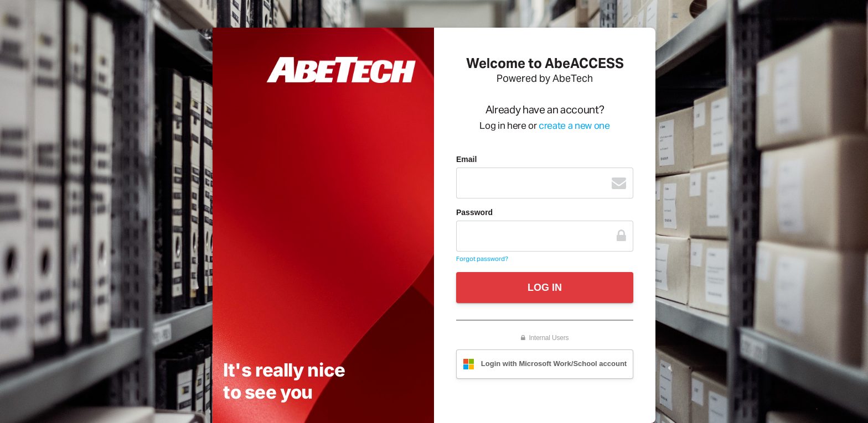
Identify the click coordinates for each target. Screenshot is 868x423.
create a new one (574, 126)
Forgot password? (482, 259)
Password (474, 212)
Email (466, 159)
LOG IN (545, 288)
